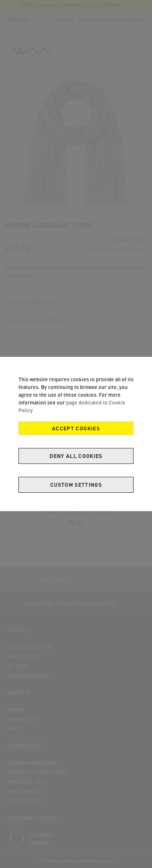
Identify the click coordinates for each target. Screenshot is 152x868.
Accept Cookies (76, 428)
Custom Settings (76, 485)
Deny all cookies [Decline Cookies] (76, 456)
